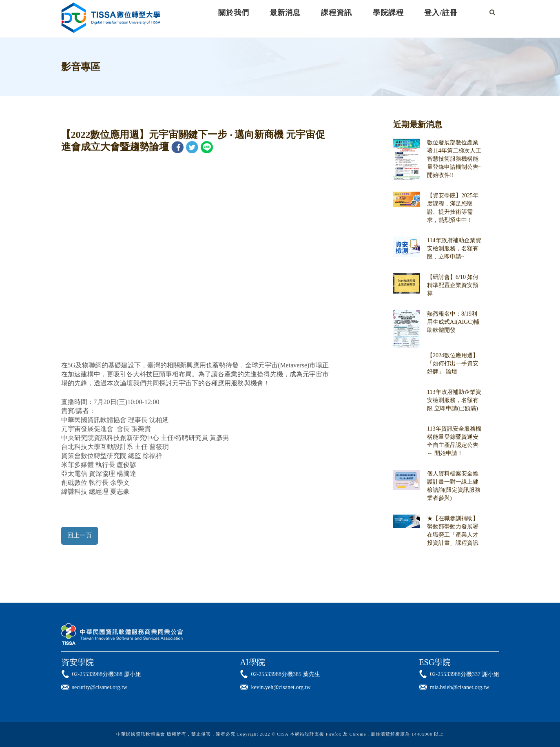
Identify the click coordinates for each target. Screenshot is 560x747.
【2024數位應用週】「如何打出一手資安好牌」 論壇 (453, 364)
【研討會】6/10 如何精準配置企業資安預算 (453, 285)
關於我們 (234, 13)
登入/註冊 (441, 13)
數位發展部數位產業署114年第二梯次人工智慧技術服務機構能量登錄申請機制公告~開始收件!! (454, 159)
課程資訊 (336, 13)
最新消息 (285, 13)
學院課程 (388, 13)
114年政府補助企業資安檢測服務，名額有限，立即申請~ (454, 249)
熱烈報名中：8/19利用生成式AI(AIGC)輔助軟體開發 (453, 322)
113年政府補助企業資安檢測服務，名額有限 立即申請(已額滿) (454, 400)
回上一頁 (80, 535)
